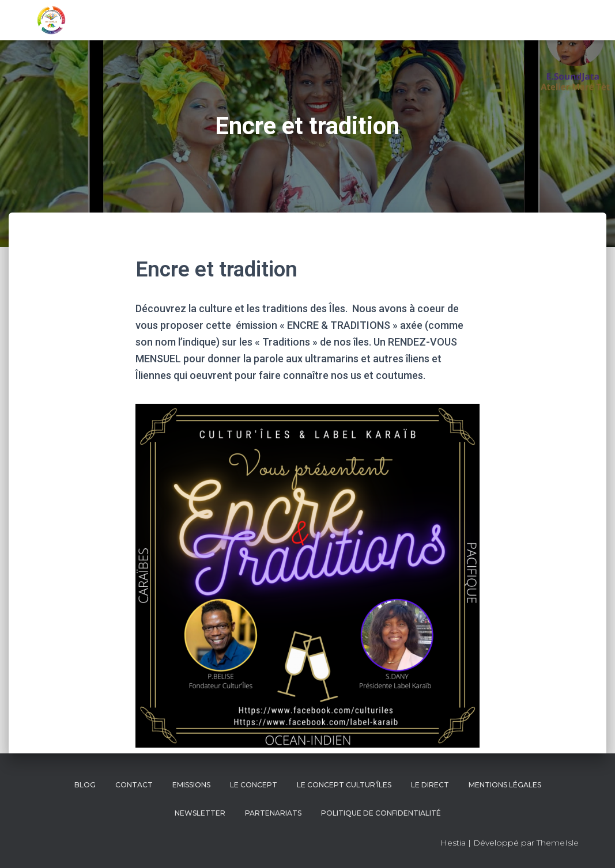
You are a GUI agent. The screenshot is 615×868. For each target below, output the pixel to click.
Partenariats (273, 813)
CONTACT (134, 785)
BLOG (85, 785)
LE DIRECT (430, 785)
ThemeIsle (558, 843)
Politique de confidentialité (381, 813)
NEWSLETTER (200, 813)
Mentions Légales (505, 785)
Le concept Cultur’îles (344, 785)
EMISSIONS (191, 785)
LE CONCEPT (254, 785)
